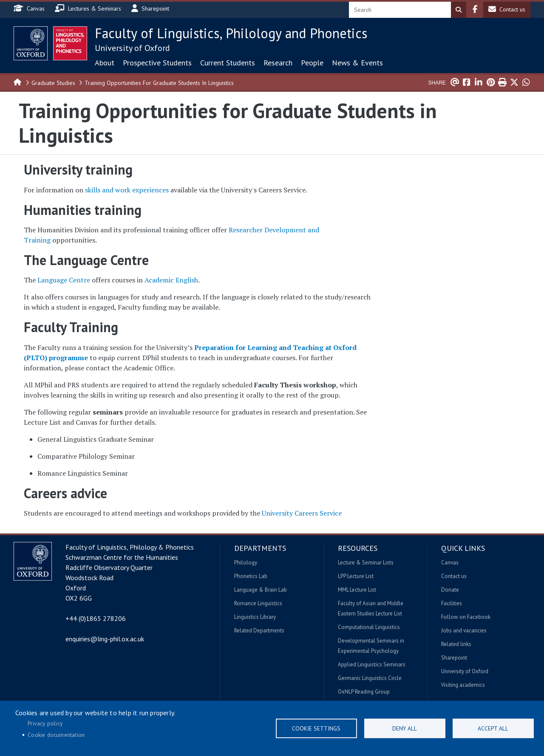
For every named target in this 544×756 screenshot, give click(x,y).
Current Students (228, 63)
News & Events (357, 63)
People (312, 63)
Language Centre (64, 280)
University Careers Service (302, 513)
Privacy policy (45, 723)
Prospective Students (157, 63)
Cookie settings (316, 728)
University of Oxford (132, 48)
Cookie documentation (56, 735)
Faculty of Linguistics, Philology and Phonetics (231, 33)
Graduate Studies (53, 83)
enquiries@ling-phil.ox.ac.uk (105, 639)
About (105, 63)
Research (278, 63)
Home (18, 82)
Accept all (493, 728)
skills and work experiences (127, 190)
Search (459, 10)
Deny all (405, 728)
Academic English (171, 280)
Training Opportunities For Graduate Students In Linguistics (159, 83)
